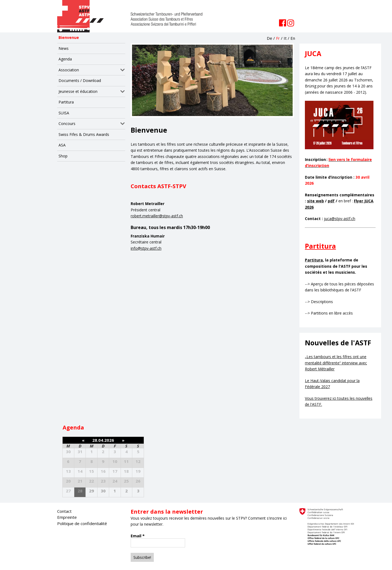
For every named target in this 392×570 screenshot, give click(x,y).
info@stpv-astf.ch (146, 248)
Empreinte (67, 517)
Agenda (65, 59)
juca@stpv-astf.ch (340, 219)
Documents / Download (80, 80)
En (293, 38)
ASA (62, 145)
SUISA (64, 113)
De (269, 38)
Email (138, 536)
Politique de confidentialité (82, 523)
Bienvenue (69, 37)
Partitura (66, 102)
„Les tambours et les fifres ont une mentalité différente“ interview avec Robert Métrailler (336, 363)
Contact (64, 511)
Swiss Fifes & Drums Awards (84, 134)
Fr (278, 38)
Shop (63, 156)
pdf (331, 201)
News (64, 48)
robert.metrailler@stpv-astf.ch (157, 216)
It (285, 38)
